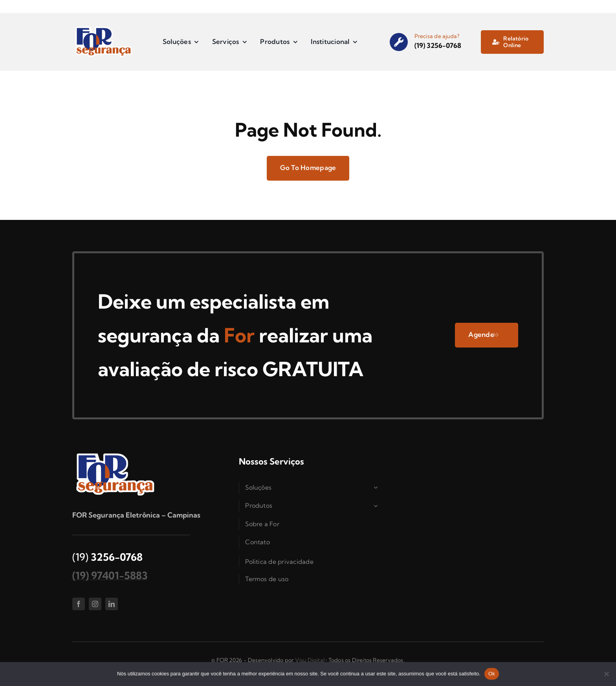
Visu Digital (310, 660)
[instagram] (95, 604)
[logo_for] (104, 28)
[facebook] (79, 604)
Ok (492, 674)
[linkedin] (112, 604)
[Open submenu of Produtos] (377, 506)
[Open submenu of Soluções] (377, 488)
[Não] (606, 674)
